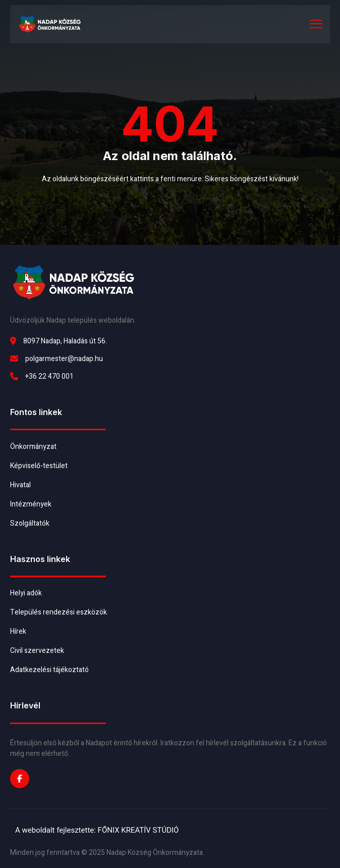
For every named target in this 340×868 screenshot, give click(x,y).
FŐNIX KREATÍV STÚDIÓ (138, 830)
